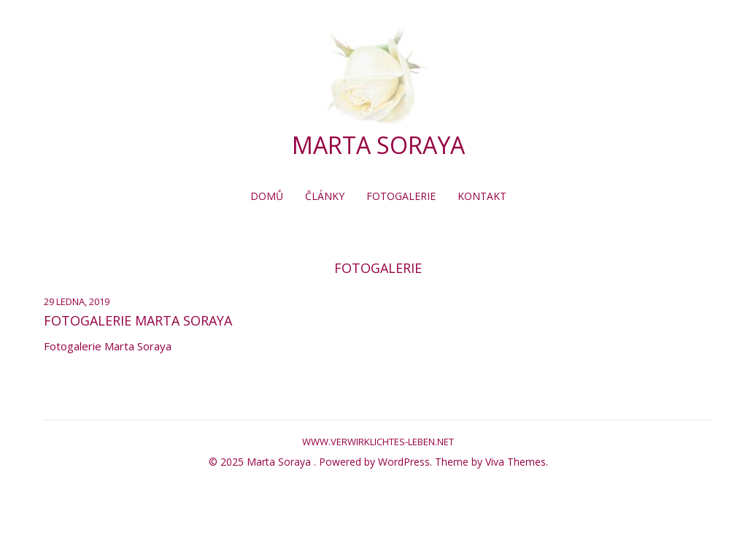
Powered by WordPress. (377, 462)
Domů (267, 196)
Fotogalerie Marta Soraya (138, 320)
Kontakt (482, 196)
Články (325, 196)
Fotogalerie (401, 196)
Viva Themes (516, 462)
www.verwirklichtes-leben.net (378, 442)
